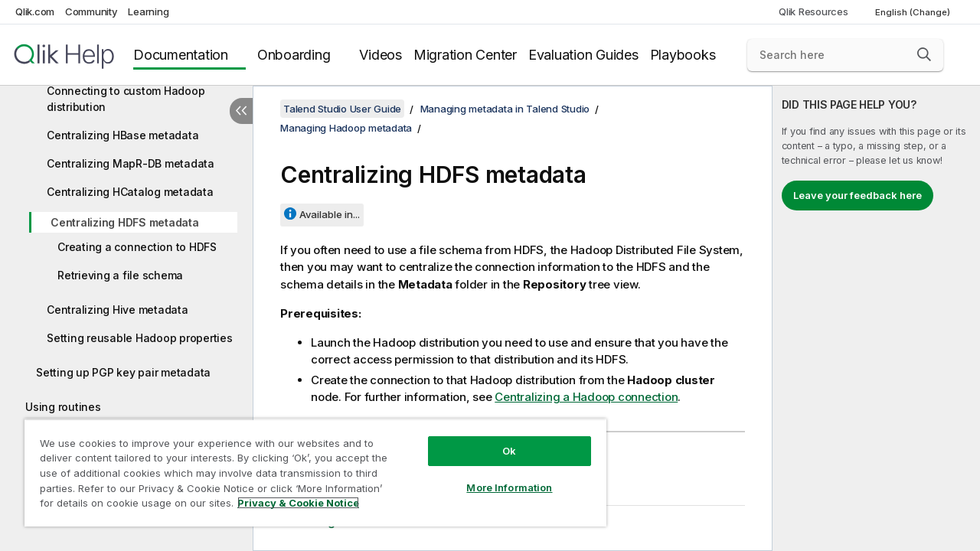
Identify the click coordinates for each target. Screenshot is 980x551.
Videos (381, 55)
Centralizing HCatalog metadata (130, 192)
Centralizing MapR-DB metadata (131, 163)
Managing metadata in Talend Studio (505, 109)
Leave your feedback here (857, 195)
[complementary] (876, 318)
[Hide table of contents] (241, 111)
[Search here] (845, 55)
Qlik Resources (813, 11)
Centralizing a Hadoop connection (586, 397)
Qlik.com (35, 11)
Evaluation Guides (583, 55)
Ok (498, 439)
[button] (924, 54)
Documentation (181, 55)
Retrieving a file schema (120, 275)
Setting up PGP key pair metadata (123, 372)
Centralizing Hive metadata (118, 310)
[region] (309, 467)
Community (91, 11)
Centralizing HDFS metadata (125, 222)
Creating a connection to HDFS (137, 247)
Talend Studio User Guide (342, 109)
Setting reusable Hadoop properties (140, 338)
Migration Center (465, 55)
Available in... (330, 214)
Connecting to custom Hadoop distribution (126, 99)
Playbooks (683, 55)
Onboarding (294, 55)
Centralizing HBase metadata (122, 135)
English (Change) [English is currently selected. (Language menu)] (914, 12)
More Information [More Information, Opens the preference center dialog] (498, 476)
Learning (148, 11)
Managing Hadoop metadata (346, 128)
